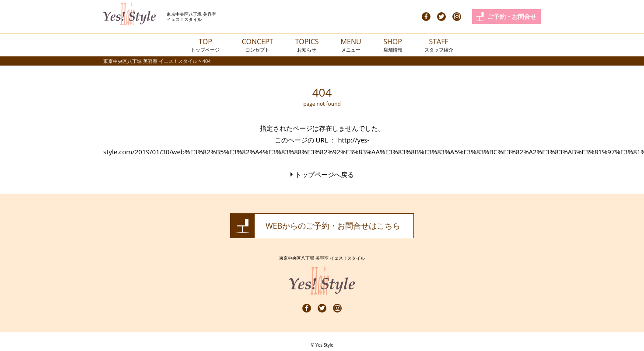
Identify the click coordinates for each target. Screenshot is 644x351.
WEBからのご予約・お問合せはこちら (333, 226)
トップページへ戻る (324, 175)
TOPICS (307, 45)
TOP (205, 45)
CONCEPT (257, 45)
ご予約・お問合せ (512, 16)
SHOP (393, 45)
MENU (351, 45)
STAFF (439, 45)
